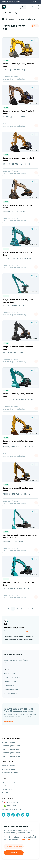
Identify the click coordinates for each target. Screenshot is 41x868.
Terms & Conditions (9, 782)
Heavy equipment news (11, 756)
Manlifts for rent (10, 693)
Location (5, 786)
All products (8, 19)
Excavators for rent (11, 674)
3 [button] (22, 609)
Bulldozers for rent (11, 689)
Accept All (14, 853)
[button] (23, 7)
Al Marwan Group (9, 769)
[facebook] (8, 815)
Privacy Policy (25, 839)
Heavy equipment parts (11, 753)
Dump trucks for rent (12, 678)
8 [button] (28, 609)
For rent (21, 19)
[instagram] (13, 815)
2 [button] (17, 609)
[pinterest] (3, 815)
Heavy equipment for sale (12, 746)
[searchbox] (32, 7)
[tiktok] (23, 815)
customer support (24, 631)
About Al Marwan (8, 766)
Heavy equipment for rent (12, 749)
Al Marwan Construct (10, 773)
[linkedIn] (18, 815)
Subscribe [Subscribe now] (6, 793)
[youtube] (28, 815)
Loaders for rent (10, 681)
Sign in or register (8, 742)
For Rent (6, 60)
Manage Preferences (14, 846)
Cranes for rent (10, 685)
